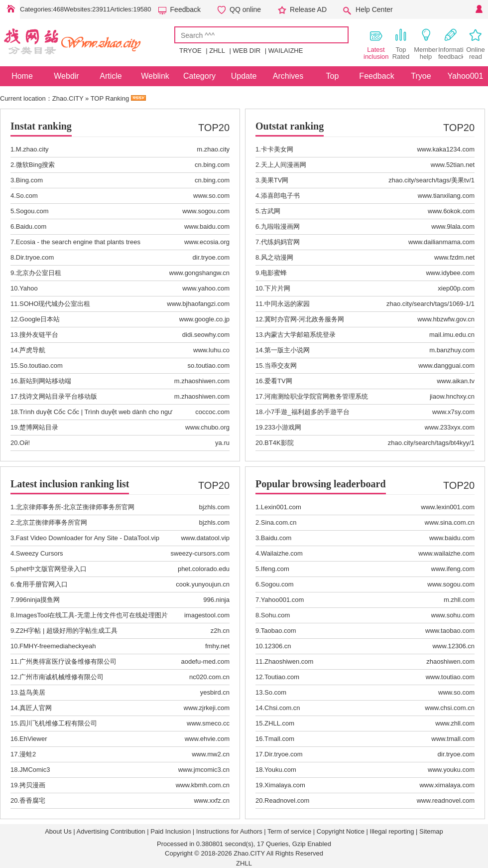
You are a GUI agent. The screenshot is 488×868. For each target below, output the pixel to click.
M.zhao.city (32, 149)
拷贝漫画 (32, 785)
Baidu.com (31, 226)
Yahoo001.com (283, 600)
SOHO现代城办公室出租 (55, 304)
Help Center (374, 9)
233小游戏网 (283, 427)
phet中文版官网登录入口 (51, 569)
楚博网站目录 (39, 427)
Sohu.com (276, 615)
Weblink (155, 76)
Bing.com (29, 180)
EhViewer (33, 739)
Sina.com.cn (279, 522)
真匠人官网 (36, 708)
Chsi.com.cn (282, 708)
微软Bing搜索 (35, 165)
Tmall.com (279, 739)
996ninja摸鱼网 (38, 600)
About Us (58, 831)
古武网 (271, 211)
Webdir (66, 76)
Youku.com (280, 770)
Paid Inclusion (171, 831)
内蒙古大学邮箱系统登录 (300, 335)
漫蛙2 (28, 754)
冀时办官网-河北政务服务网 (304, 319)
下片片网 (277, 288)
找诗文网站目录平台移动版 (58, 396)
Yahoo (29, 288)
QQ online (245, 9)
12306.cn (278, 646)
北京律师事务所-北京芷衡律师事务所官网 (75, 507)
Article (111, 76)
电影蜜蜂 (274, 273)
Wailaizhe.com (282, 553)
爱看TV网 (278, 381)
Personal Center (478, 9)
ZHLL (217, 51)
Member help (426, 44)
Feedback (185, 9)
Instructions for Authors (229, 831)
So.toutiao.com (41, 365)
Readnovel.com (287, 800)
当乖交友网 (281, 365)
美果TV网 (275, 180)
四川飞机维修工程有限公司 (58, 723)
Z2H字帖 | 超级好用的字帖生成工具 (67, 631)
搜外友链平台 (39, 335)
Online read (476, 44)
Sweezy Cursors (40, 553)
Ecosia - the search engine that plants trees (78, 242)
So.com (27, 196)
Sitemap (431, 831)
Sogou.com (32, 211)
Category (199, 76)
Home (10, 9)
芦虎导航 (32, 350)
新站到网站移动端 (45, 381)
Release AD (308, 9)
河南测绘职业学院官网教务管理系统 (316, 396)
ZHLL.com (279, 723)
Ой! (25, 443)
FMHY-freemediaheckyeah (58, 646)
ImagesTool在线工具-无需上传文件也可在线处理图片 (92, 615)
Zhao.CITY (68, 98)
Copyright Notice (341, 831)
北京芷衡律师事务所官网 (52, 522)
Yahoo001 (466, 76)
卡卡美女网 (277, 149)
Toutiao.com (282, 677)
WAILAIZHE (286, 51)
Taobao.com (279, 631)
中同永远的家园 (287, 304)
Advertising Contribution (111, 831)
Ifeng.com (275, 569)
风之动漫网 (277, 257)
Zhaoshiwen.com (289, 661)
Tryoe (421, 76)
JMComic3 (35, 770)
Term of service (289, 831)
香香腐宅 (32, 800)
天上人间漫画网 (284, 165)
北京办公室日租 (39, 273)
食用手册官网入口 (42, 584)
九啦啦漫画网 (280, 226)
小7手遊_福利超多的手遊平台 (307, 412)
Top (333, 76)
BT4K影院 (279, 443)
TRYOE (190, 51)
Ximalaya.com (285, 785)
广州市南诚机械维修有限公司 (61, 677)
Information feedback (451, 44)
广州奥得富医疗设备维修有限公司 (68, 661)
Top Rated (401, 44)
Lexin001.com (281, 507)
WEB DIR (247, 51)
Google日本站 (40, 319)
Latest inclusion (376, 44)
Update (244, 76)
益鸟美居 (32, 692)
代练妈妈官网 (280, 242)
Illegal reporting (392, 831)
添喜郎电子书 (280, 196)
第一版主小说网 (287, 350)
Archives (288, 76)
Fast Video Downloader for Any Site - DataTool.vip (88, 538)
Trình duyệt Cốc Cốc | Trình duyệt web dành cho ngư (96, 412)
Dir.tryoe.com (35, 257)
